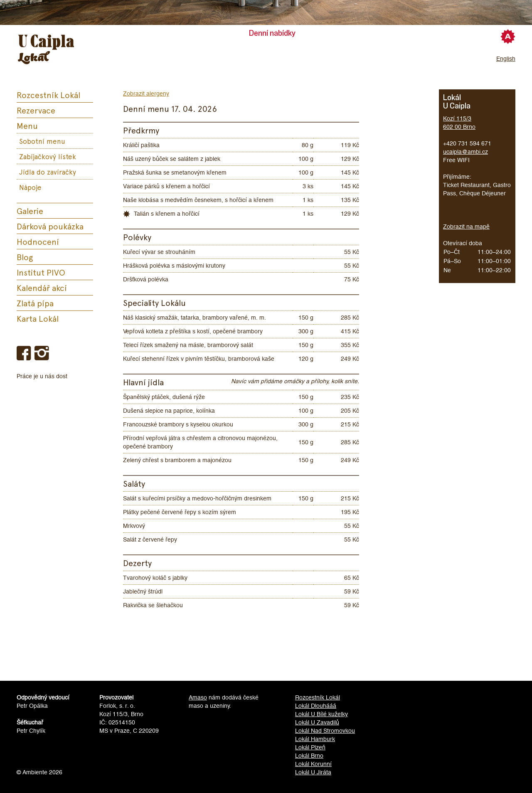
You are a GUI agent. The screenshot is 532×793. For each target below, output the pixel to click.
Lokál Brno (309, 756)
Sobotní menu (42, 141)
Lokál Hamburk (315, 739)
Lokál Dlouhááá (316, 706)
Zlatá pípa (35, 303)
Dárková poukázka (50, 226)
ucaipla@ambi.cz (465, 152)
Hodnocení (38, 241)
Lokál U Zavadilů (317, 722)
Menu (27, 126)
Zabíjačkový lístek (48, 156)
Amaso (198, 697)
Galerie (30, 211)
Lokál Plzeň (310, 747)
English (506, 59)
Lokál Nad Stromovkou (325, 731)
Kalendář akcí (42, 288)
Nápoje (30, 187)
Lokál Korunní (313, 764)
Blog (25, 257)
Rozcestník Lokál (48, 95)
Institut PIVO (41, 272)
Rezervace (36, 110)
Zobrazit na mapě (466, 227)
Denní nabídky (272, 33)
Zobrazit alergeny (146, 94)
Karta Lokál (38, 318)
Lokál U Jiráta (313, 772)
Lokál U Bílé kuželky (321, 714)
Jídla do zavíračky (48, 172)
